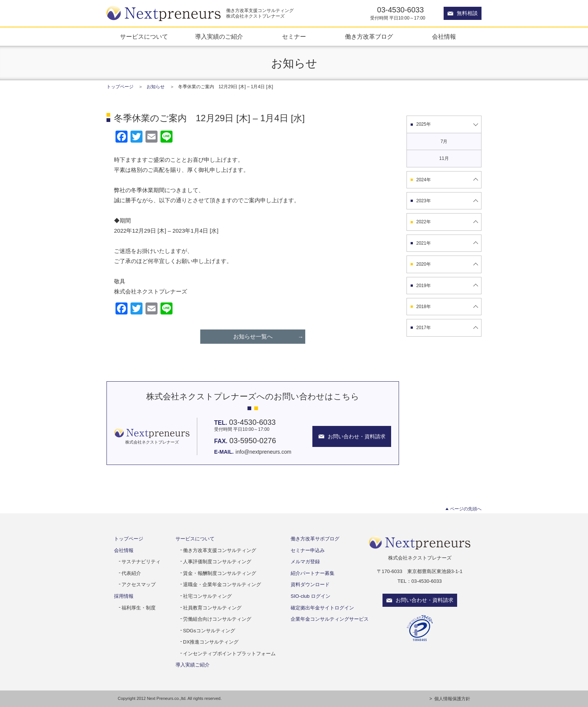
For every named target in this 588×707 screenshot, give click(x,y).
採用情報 (124, 596)
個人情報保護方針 (452, 699)
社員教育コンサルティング (212, 608)
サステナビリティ (141, 562)
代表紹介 (131, 573)
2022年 (424, 222)
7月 (444, 141)
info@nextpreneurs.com (263, 452)
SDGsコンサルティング (209, 631)
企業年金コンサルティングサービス (330, 619)
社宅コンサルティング (207, 596)
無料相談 (467, 13)
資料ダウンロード (310, 584)
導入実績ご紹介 (193, 665)
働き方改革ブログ (369, 37)
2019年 (424, 286)
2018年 (424, 307)
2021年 (424, 243)
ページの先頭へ (466, 509)
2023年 (424, 201)
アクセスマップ (139, 584)
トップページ (120, 87)
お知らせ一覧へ (253, 336)
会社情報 (444, 37)
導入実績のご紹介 (219, 37)
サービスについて (144, 37)
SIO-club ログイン (310, 596)
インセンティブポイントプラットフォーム (229, 654)
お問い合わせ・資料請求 (424, 600)
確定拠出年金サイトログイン (322, 608)
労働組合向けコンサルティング (217, 619)
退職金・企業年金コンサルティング (222, 584)
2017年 (424, 328)
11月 (444, 158)
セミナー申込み (308, 550)
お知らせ (156, 87)
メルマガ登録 (305, 562)
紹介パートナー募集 (313, 573)
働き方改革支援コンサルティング (220, 550)
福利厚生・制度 (139, 608)
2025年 (424, 124)
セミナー (294, 37)
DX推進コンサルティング (211, 642)
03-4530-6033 (401, 10)
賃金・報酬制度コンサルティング (220, 573)
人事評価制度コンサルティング (217, 562)
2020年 (424, 264)
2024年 (424, 180)
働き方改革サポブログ (315, 539)
